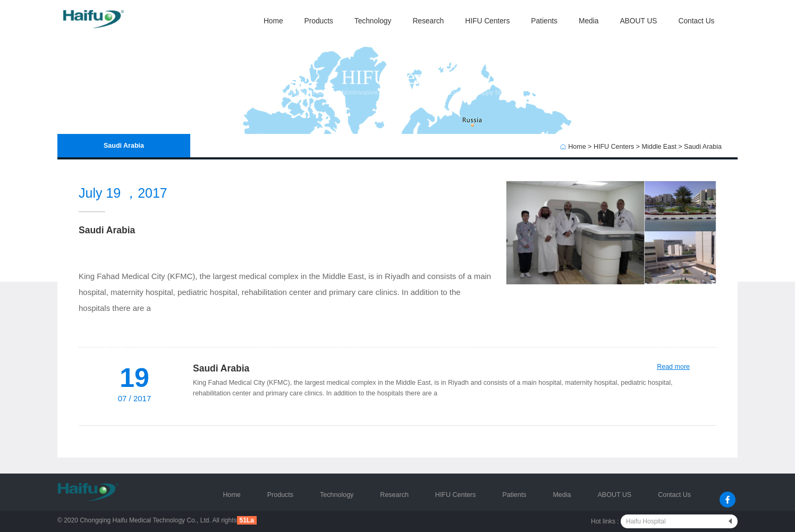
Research (428, 21)
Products (319, 21)
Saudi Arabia (703, 147)
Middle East (659, 147)
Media (589, 21)
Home (273, 21)
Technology (373, 21)
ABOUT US (638, 21)
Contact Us (696, 21)
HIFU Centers (487, 21)
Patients (544, 21)
